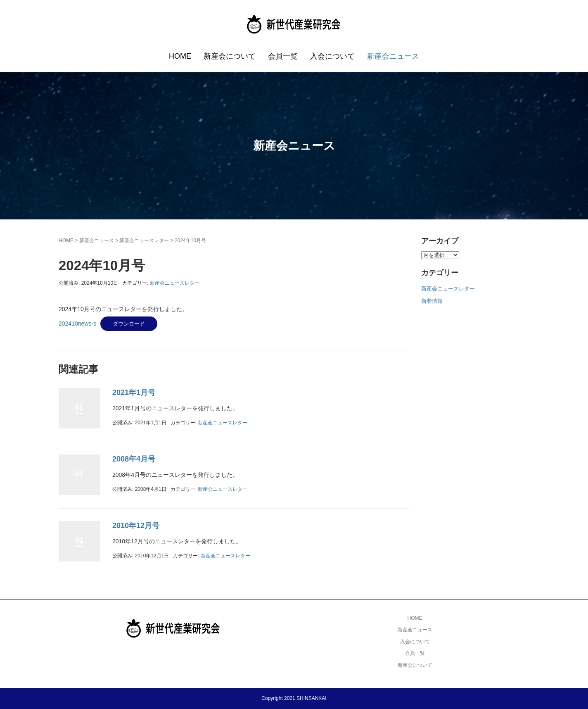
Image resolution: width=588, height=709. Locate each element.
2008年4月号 (134, 459)
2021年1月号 (134, 393)
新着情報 (432, 301)
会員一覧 (283, 56)
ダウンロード (129, 324)
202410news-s (77, 324)
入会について (332, 56)
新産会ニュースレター (144, 240)
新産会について (230, 56)
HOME (180, 56)
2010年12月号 (136, 526)
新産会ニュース (393, 56)
